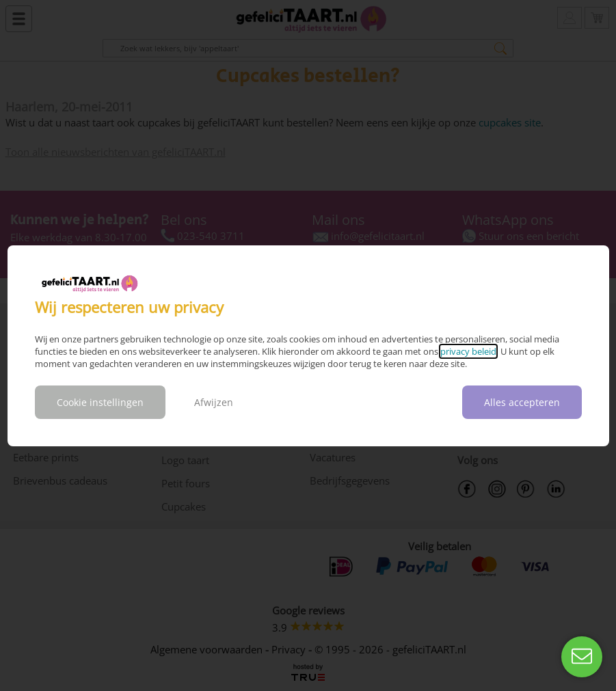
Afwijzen (214, 402)
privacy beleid (468, 351)
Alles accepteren (522, 402)
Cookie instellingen (100, 402)
